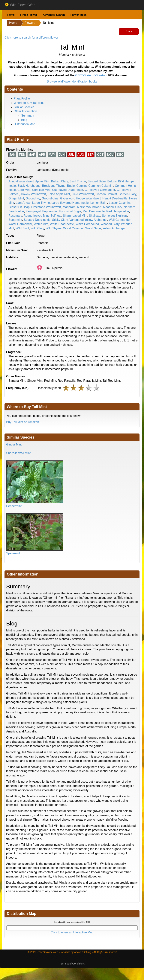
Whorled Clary (110, 224)
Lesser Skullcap (19, 207)
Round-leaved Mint (36, 216)
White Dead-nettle (62, 224)
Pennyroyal (33, 211)
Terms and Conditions (72, 964)
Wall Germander (120, 220)
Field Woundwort (83, 194)
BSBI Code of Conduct (91, 75)
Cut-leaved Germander (100, 190)
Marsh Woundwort (89, 207)
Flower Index (79, 15)
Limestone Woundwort (46, 207)
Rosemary (15, 216)
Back (129, 31)
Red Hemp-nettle (118, 211)
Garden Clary (127, 194)
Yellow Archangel (114, 228)
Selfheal (56, 216)
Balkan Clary (59, 181)
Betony (112, 181)
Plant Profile (22, 99)
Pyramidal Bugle (70, 211)
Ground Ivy (33, 198)
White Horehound (87, 224)
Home (11, 15)
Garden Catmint (106, 194)
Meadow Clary (113, 207)
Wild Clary (37, 228)
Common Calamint (101, 186)
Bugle (71, 186)
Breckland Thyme (54, 186)
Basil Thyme (78, 181)
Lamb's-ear (23, 203)
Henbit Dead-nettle (115, 198)
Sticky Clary (60, 220)
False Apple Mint (59, 194)
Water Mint (41, 224)
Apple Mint (42, 181)
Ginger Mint (16, 198)
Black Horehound (29, 186)
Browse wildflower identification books (72, 81)
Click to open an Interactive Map (72, 932)
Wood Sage (93, 228)
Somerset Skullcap (114, 216)
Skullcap (94, 216)
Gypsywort (67, 198)
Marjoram (69, 207)
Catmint (82, 186)
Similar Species (24, 107)
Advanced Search (54, 15)
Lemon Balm (99, 203)
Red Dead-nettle (94, 211)
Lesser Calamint (120, 203)
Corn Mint (24, 190)
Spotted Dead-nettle (37, 220)
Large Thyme (41, 203)
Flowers (30, 23)
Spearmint (15, 220)
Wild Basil (22, 228)
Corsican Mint (41, 190)
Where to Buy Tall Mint (29, 103)
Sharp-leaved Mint (75, 216)
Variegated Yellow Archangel (88, 220)
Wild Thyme (54, 228)
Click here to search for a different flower (31, 38)
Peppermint (50, 211)
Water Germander (20, 224)
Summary (28, 116)
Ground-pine (50, 198)
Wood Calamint (73, 228)
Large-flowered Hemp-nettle (70, 203)
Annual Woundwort (21, 181)
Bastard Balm (97, 181)
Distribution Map (25, 124)
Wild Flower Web (20, 5)
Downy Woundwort (34, 194)
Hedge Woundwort (88, 198)
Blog (24, 120)
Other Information (25, 111)
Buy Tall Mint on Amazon (23, 422)
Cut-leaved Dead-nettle (68, 190)
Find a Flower (29, 15)
